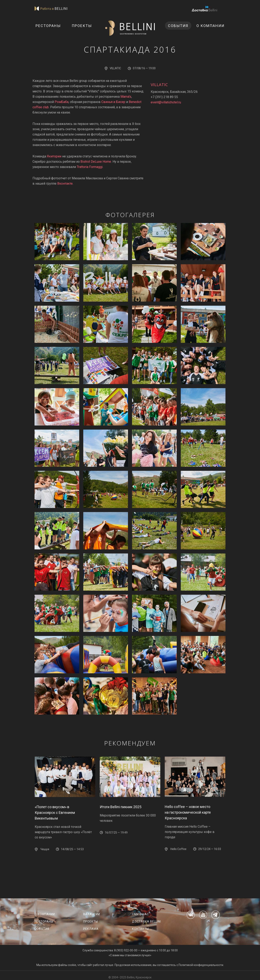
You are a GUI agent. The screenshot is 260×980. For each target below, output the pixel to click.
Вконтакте (65, 184)
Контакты (140, 929)
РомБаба (62, 102)
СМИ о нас (140, 914)
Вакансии (92, 914)
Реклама (91, 929)
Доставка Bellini (146, 922)
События (178, 26)
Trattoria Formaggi (90, 167)
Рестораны (48, 26)
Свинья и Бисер (113, 102)
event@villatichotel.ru (166, 102)
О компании (210, 26)
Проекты (82, 26)
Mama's (126, 97)
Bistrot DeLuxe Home (96, 162)
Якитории (54, 156)
